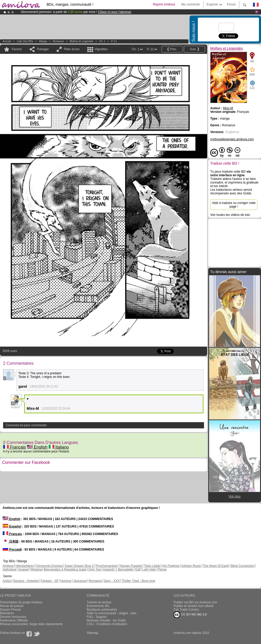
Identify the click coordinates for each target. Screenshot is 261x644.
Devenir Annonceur (13, 617)
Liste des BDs (25, 41)
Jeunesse (80, 581)
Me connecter (191, 4)
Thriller (127, 581)
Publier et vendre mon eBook (194, 606)
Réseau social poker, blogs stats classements (31, 624)
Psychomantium (107, 566)
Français (15, 447)
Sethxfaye (9, 569)
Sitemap (92, 633)
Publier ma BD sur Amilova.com (195, 602)
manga (43, 41)
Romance (58, 41)
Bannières (7, 613)
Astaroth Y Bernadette (118, 569)
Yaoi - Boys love (144, 581)
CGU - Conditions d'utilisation (107, 624)
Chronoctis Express (49, 566)
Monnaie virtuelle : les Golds (106, 620)
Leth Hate (149, 569)
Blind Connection (242, 566)
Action (7, 581)
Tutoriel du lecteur (99, 602)
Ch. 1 (102, 41)
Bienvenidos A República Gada (65, 569)
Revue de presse (12, 606)
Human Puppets (131, 566)
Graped (24, 569)
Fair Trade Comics (186, 610)
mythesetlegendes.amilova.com (232, 139)
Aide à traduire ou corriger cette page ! (234, 205)
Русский (12, 550)
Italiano (59, 447)
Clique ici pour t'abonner (115, 12)
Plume (162, 569)
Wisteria (36, 569)
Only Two (95, 569)
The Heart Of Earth (216, 566)
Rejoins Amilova (164, 4)
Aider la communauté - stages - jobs (112, 613)
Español (12, 526)
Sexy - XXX (112, 581)
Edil (138, 569)
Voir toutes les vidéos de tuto (230, 215)
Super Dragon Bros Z (79, 566)
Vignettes (101, 49)
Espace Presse (10, 610)
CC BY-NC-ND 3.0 (190, 615)
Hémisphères (25, 566)
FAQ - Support (97, 617)
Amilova (8, 566)
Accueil (7, 41)
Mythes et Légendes (81, 41)
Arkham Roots (191, 566)
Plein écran (72, 49)
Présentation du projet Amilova (21, 602)
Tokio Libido (152, 566)
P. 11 (114, 41)
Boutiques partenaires (102, 610)
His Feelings (171, 566)
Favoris (17, 49)
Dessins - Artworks (26, 581)
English (37, 447)
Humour (66, 581)
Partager (43, 49)
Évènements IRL (98, 606)
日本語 (10, 541)
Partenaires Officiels (14, 620)
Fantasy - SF (50, 581)
